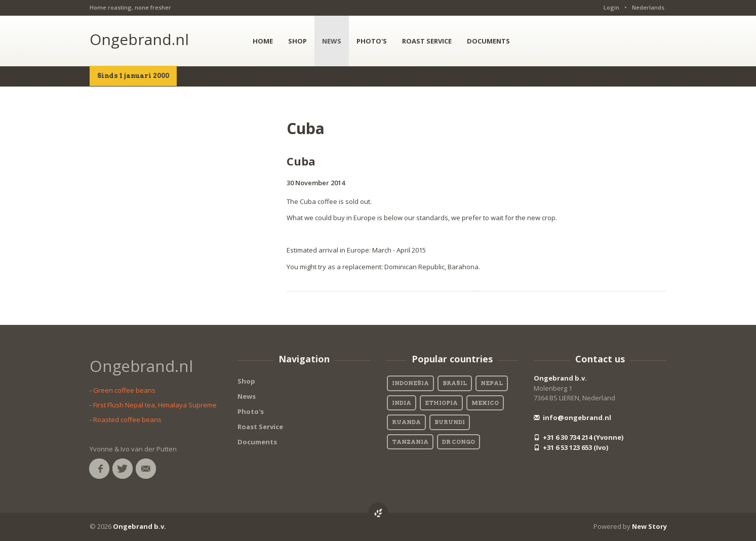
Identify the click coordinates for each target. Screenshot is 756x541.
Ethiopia (441, 403)
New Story (649, 526)
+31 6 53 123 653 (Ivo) (571, 447)
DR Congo (459, 442)
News (247, 396)
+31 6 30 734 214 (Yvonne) (579, 437)
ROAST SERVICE (427, 41)
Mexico (485, 403)
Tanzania (410, 442)
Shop (246, 381)
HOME (263, 41)
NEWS (332, 41)
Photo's (251, 411)
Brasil (455, 383)
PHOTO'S (372, 41)
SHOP (297, 41)
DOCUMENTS (488, 41)
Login (611, 7)
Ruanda (406, 422)
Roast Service (260, 427)
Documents (257, 442)
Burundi (450, 422)
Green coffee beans (124, 390)
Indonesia (410, 383)
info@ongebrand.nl (572, 418)
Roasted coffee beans (127, 420)
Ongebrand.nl (139, 39)
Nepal (492, 383)
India (402, 403)
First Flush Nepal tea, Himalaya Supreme (155, 405)
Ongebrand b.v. (560, 378)
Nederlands (648, 7)
